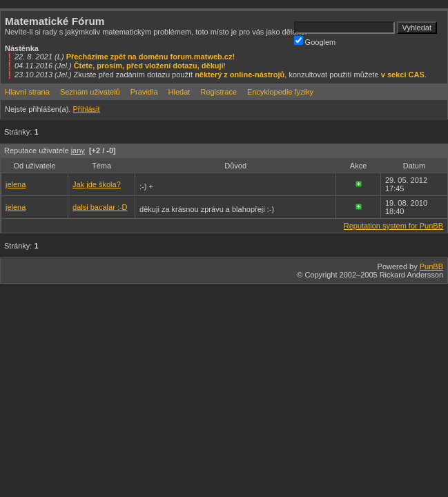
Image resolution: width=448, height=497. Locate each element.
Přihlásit (86, 109)
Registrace (218, 92)
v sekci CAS (403, 75)
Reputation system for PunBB (393, 226)
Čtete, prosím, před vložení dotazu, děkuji (149, 66)
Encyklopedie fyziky (280, 92)
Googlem (315, 41)
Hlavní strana (27, 92)
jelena (16, 184)
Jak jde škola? (97, 184)
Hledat (179, 92)
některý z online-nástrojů (240, 75)
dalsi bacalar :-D (100, 207)
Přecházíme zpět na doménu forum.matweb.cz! (151, 57)
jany (78, 150)
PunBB (431, 266)
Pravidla (144, 92)
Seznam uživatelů (90, 92)
